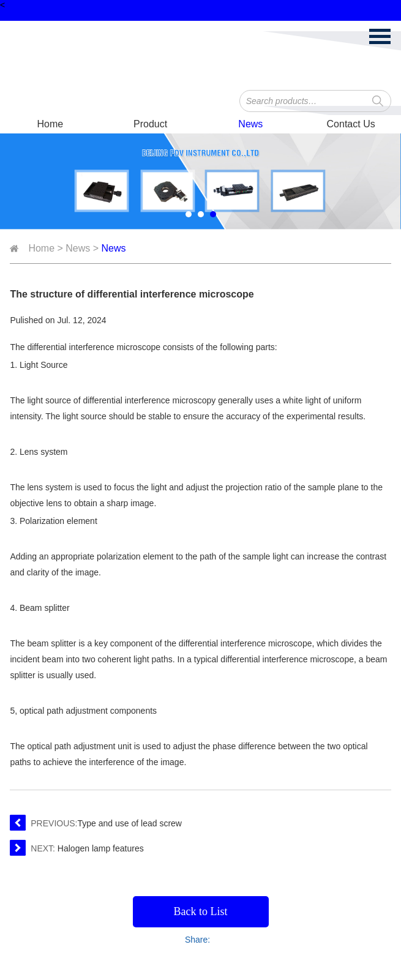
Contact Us (351, 124)
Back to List (201, 911)
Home (51, 124)
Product (150, 124)
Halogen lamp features (101, 848)
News (250, 124)
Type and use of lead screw (130, 823)
